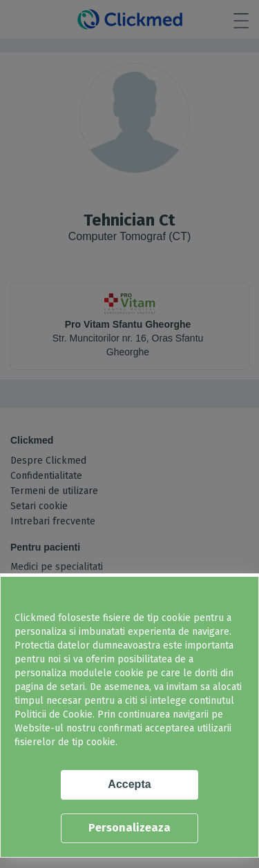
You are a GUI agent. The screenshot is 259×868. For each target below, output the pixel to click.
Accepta (129, 784)
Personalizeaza (129, 828)
